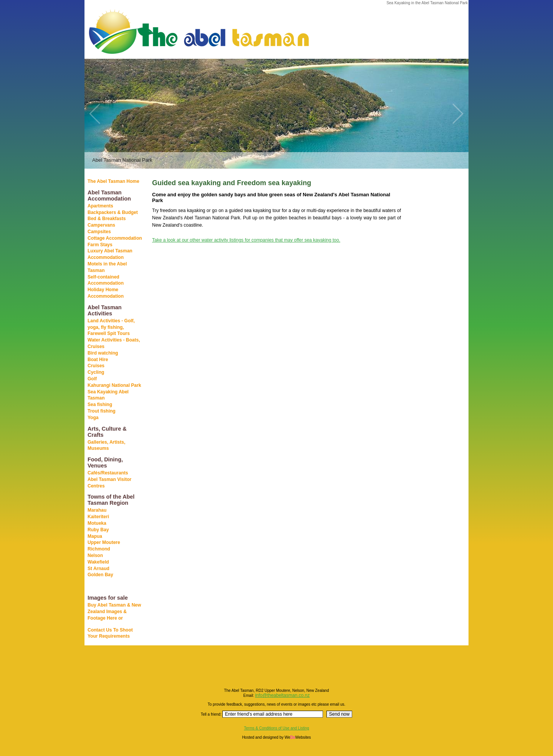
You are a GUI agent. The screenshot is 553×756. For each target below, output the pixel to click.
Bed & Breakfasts (107, 219)
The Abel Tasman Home (113, 181)
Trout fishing (102, 411)
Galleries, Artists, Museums (106, 445)
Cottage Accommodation (115, 238)
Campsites (99, 232)
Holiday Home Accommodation (106, 293)
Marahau (97, 510)
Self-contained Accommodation (106, 280)
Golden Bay (100, 575)
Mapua (95, 536)
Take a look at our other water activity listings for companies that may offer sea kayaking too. (246, 240)
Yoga (93, 418)
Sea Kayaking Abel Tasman (108, 395)
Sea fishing (100, 405)
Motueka (97, 523)
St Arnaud (99, 569)
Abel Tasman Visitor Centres (109, 483)
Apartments (100, 206)
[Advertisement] (430, 299)
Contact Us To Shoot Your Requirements (110, 633)
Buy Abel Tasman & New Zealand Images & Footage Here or (114, 612)
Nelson (95, 555)
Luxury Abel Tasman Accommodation (110, 254)
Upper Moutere (104, 542)
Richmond (99, 549)
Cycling (96, 372)
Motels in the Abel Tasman (107, 267)
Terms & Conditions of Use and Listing (276, 728)
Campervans (101, 225)
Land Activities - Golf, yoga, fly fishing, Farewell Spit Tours (111, 327)
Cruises (96, 366)
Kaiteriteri (98, 517)
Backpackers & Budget (113, 212)
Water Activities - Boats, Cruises (114, 343)
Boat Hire (98, 360)
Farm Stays (100, 245)
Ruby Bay (98, 530)
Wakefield (98, 562)
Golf (92, 379)
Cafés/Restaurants (108, 473)
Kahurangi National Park (114, 385)
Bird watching (103, 353)
